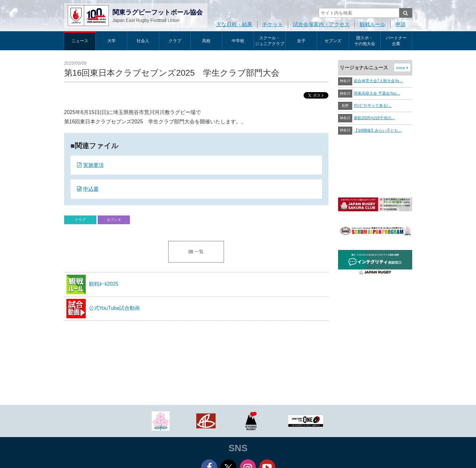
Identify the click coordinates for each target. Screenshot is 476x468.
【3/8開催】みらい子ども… (378, 130)
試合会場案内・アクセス (321, 24)
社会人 (143, 41)
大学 (112, 41)
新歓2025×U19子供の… (374, 118)
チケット (273, 24)
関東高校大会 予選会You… (377, 93)
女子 (301, 41)
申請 (401, 24)
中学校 (238, 41)
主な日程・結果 (234, 24)
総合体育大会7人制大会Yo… (378, 81)
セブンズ (333, 41)
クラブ (175, 41)
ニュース (80, 41)
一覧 (196, 252)
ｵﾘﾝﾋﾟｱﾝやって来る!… (373, 106)
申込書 (91, 189)
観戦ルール (373, 24)
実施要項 (93, 165)
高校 (206, 41)
